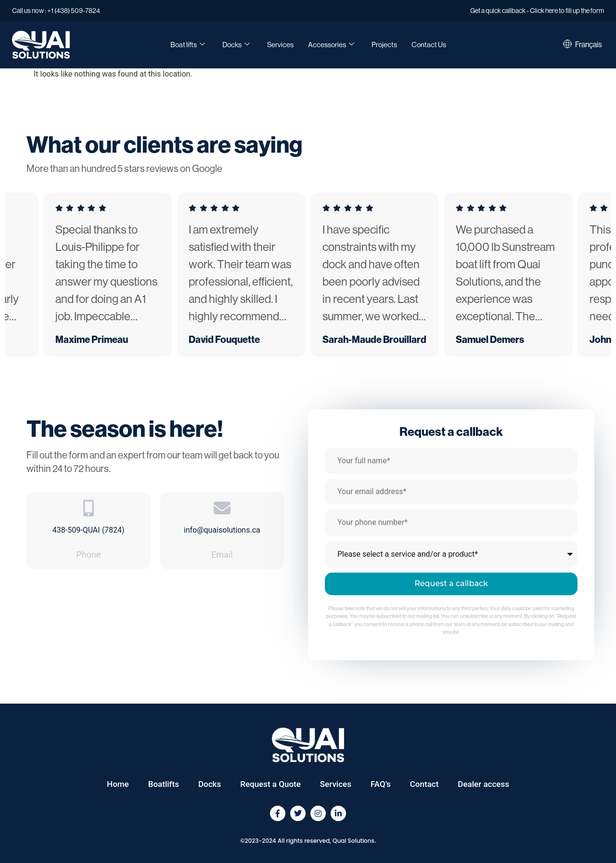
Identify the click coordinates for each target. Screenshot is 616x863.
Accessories (331, 45)
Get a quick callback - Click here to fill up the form (537, 11)
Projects (384, 45)
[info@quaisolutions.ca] (222, 508)
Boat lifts (188, 45)
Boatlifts (164, 784)
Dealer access (483, 784)
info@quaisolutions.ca (222, 530)
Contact (424, 784)
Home (118, 784)
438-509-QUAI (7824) (89, 530)
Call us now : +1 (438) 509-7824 (56, 11)
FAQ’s (381, 784)
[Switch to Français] (589, 45)
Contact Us (429, 45)
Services (280, 45)
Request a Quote (270, 784)
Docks (236, 45)
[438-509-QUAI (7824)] (88, 508)
